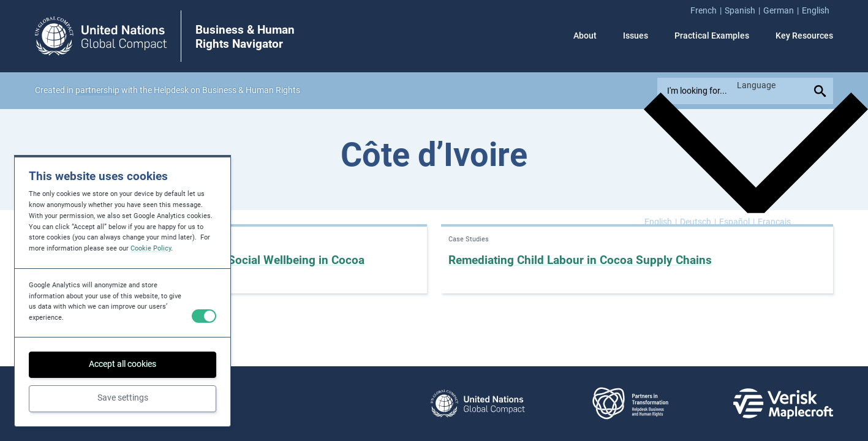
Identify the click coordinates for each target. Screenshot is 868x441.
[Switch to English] (661, 222)
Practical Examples (712, 36)
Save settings (123, 398)
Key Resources (804, 36)
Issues (636, 36)
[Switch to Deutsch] (698, 222)
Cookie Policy (151, 248)
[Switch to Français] (774, 222)
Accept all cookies (123, 364)
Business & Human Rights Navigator (245, 37)
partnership (97, 90)
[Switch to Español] (737, 222)
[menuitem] (708, 11)
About (585, 36)
